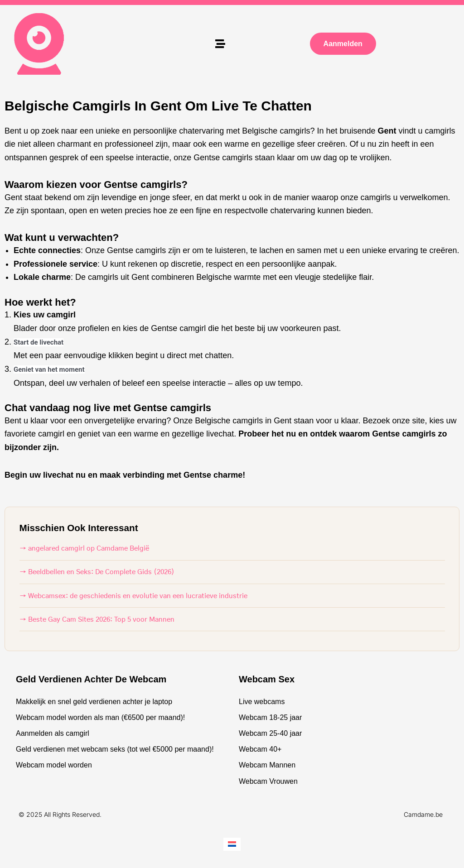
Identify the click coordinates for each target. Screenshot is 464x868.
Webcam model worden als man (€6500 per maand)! (100, 717)
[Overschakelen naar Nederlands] (232, 844)
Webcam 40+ (260, 749)
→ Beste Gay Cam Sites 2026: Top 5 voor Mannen (97, 620)
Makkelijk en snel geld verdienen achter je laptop (94, 702)
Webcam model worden (54, 765)
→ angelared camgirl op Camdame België (84, 549)
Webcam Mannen (267, 765)
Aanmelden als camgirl (53, 733)
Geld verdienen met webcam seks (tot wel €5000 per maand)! (115, 749)
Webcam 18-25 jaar (270, 717)
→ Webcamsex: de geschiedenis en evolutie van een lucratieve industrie (133, 596)
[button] (220, 44)
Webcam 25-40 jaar (270, 733)
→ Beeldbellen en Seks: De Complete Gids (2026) (97, 572)
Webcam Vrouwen (268, 781)
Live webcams (262, 702)
